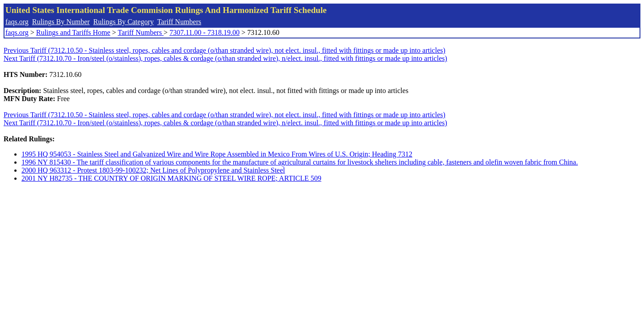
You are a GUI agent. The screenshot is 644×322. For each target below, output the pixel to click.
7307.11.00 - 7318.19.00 (205, 32)
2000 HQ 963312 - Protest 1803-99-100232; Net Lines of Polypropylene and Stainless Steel (153, 170)
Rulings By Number (61, 22)
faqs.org (17, 22)
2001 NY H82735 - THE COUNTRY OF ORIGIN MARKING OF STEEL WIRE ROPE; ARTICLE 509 (171, 178)
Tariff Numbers (179, 22)
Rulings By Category (124, 22)
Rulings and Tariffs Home (73, 32)
